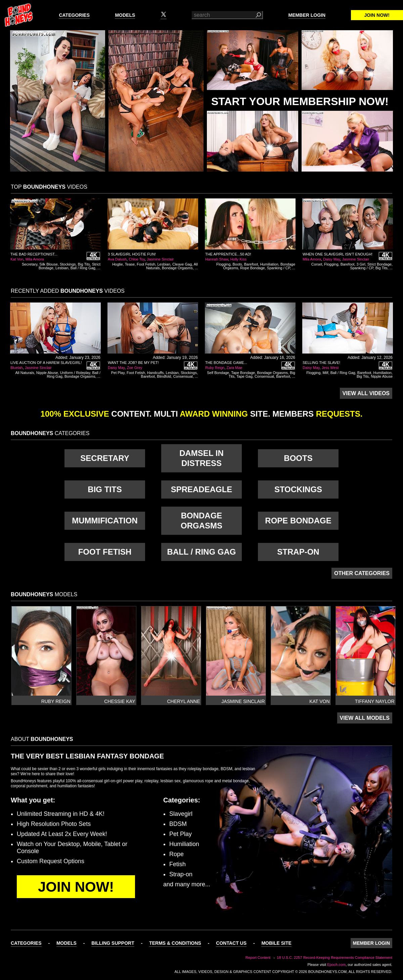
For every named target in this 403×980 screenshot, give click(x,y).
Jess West (330, 368)
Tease (130, 264)
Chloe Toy (137, 259)
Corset (317, 264)
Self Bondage (218, 373)
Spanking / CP (279, 268)
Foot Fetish (146, 264)
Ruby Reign (215, 368)
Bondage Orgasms (177, 268)
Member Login (307, 15)
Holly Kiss (238, 259)
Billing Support (113, 943)
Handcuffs (155, 373)
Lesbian (62, 268)
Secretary (30, 264)
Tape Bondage (243, 373)
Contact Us (231, 943)
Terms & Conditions (175, 943)
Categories (74, 15)
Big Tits (84, 264)
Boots (237, 264)
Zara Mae (235, 368)
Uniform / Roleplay (75, 373)
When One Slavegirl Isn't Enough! (338, 254)
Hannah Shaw (217, 259)
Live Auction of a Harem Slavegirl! (46, 363)
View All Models (365, 718)
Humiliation (269, 264)
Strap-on (298, 552)
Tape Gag (244, 376)
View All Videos (366, 393)
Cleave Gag (182, 264)
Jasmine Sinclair (160, 259)
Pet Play (118, 373)
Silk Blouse (48, 264)
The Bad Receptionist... (34, 254)
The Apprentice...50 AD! (228, 254)
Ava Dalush (117, 259)
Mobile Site (276, 943)
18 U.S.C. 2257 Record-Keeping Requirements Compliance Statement (334, 958)
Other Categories (362, 573)
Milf (325, 373)
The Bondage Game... (226, 363)
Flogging (223, 264)
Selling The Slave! (321, 363)
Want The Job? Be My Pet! (133, 363)
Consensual (183, 376)
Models (125, 15)
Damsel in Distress (201, 458)
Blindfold (164, 376)
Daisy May (332, 259)
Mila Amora (35, 259)
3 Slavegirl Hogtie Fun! (132, 254)
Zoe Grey (135, 368)
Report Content (258, 958)
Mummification (105, 521)
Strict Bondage (379, 264)
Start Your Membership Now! (300, 101)
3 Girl (361, 264)
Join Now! (377, 15)
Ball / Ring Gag (83, 268)
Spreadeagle (202, 489)
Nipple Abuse (47, 373)
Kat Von (17, 259)
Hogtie (118, 264)
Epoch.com (336, 965)
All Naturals (25, 373)
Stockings (68, 264)
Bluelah (17, 368)
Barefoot (251, 264)
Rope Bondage (252, 268)
